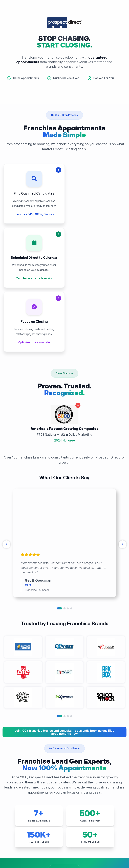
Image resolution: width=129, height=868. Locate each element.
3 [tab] (68, 502)
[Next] (122, 438)
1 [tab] (59, 502)
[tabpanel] (64, 437)
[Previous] (7, 438)
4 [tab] (71, 502)
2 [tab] (64, 502)
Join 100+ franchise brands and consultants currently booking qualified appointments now (64, 626)
